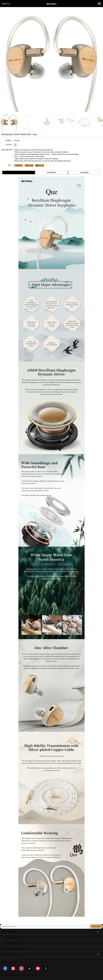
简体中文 (6, 4)
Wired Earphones (14, 943)
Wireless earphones (15, 949)
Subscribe (96, 926)
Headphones (11, 937)
